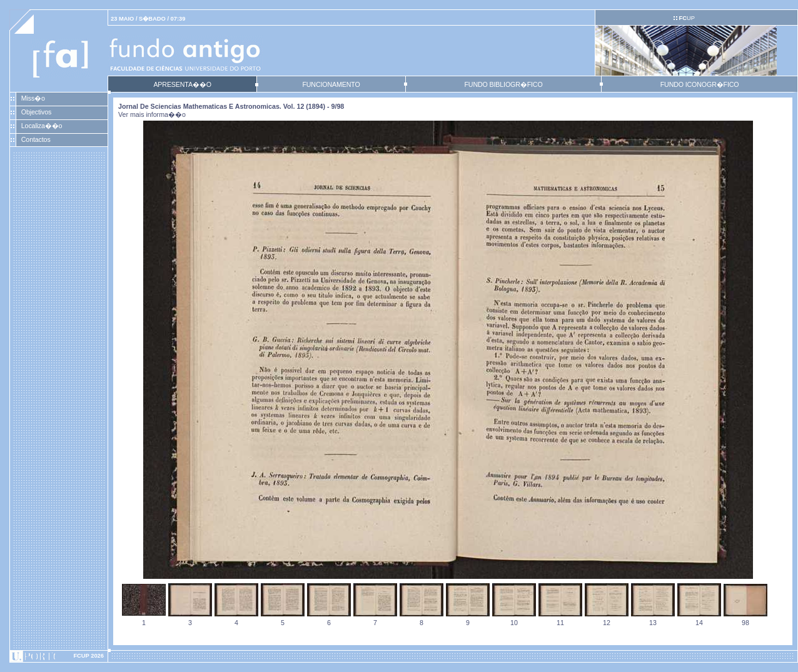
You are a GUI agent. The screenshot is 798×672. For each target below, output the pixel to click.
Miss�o (33, 98)
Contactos (36, 139)
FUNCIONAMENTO (331, 84)
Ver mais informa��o (152, 114)
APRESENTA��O (182, 84)
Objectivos (36, 112)
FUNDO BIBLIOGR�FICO (503, 84)
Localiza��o (42, 126)
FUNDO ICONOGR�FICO (700, 84)
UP (686, 18)
